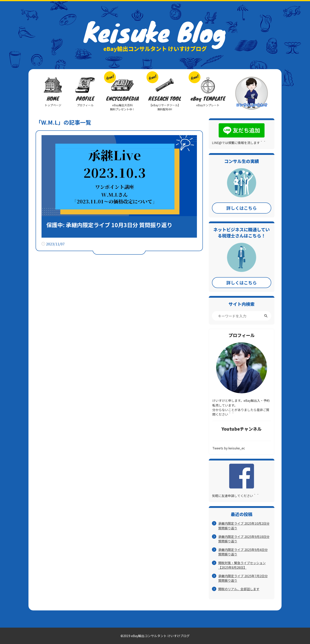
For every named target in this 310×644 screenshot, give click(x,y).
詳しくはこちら (242, 208)
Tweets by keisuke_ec (229, 448)
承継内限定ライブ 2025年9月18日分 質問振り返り (244, 539)
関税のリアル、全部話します (239, 589)
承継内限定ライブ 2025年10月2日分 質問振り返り (244, 526)
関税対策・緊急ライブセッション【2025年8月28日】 (242, 565)
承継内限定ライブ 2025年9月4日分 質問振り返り (243, 552)
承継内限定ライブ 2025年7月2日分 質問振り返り (243, 578)
